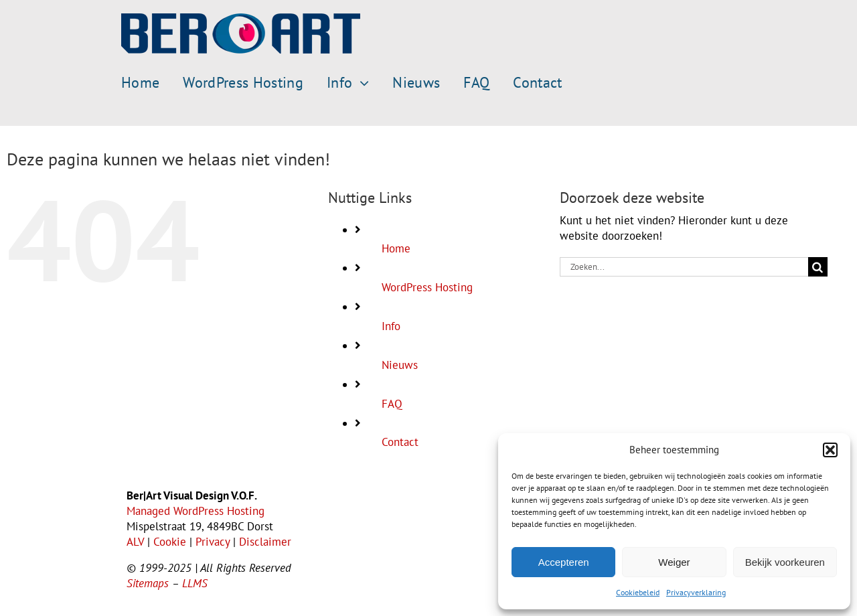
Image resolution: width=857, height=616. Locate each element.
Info (391, 326)
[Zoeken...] (684, 267)
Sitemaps (148, 583)
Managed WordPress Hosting (196, 511)
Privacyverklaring (696, 592)
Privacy (213, 542)
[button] (830, 450)
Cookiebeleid (638, 592)
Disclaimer (265, 542)
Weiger (674, 562)
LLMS (195, 583)
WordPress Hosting (427, 287)
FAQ (392, 404)
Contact (400, 442)
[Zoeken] (818, 267)
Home (396, 248)
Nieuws (400, 365)
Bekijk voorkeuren (785, 562)
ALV (135, 542)
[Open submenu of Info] (361, 83)
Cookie (170, 542)
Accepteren (564, 562)
